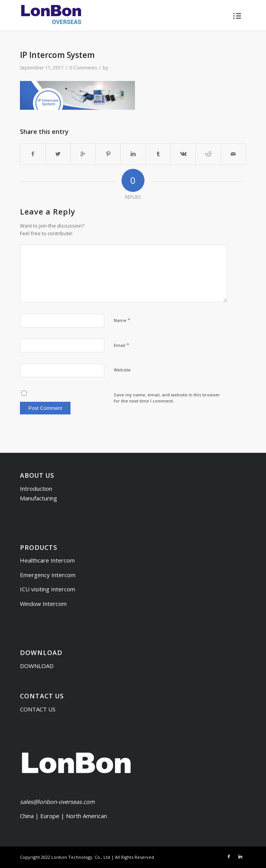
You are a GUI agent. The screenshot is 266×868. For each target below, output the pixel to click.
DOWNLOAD (37, 666)
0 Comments (83, 68)
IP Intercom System (57, 55)
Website (122, 370)
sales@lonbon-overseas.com (57, 802)
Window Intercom (43, 604)
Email (122, 345)
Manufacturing (39, 498)
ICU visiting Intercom (48, 589)
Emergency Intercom (48, 575)
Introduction (36, 488)
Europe (51, 816)
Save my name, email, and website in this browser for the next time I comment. (167, 398)
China (27, 816)
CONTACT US (38, 709)
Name (122, 320)
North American (86, 816)
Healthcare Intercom (47, 560)
